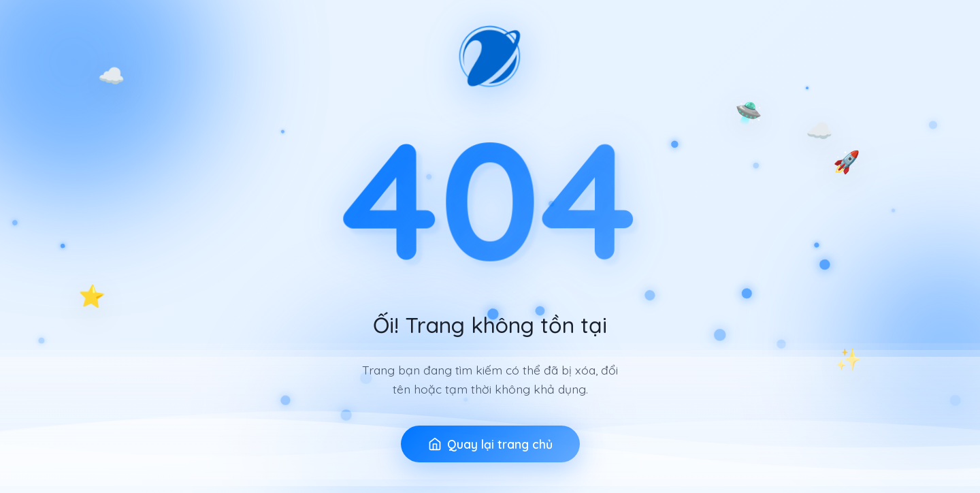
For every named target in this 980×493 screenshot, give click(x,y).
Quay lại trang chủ (490, 445)
